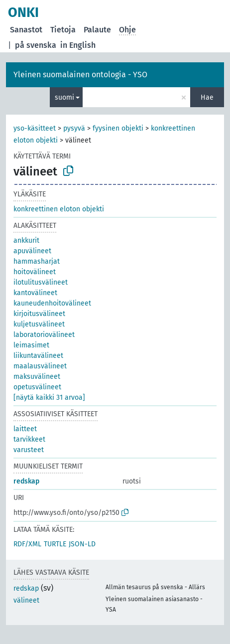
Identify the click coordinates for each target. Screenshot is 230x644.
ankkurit (26, 241)
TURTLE (55, 544)
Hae (207, 97)
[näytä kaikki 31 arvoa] (49, 398)
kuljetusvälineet (39, 324)
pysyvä (74, 128)
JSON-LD (82, 544)
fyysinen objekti (118, 128)
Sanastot (26, 30)
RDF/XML (27, 544)
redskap (26, 481)
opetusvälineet (37, 387)
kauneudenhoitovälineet (52, 303)
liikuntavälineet (38, 356)
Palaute (97, 30)
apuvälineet (32, 251)
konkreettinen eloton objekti (59, 209)
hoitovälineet (35, 272)
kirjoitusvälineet (39, 314)
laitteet (25, 429)
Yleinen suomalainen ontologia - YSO (80, 75)
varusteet (29, 450)
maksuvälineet (37, 377)
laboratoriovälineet (44, 335)
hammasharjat (37, 261)
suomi (64, 97)
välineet (26, 600)
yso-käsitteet (35, 128)
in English (78, 45)
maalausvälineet (40, 366)
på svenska (36, 45)
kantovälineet (35, 293)
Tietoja (63, 30)
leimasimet (31, 345)
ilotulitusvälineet (41, 282)
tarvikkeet (29, 439)
